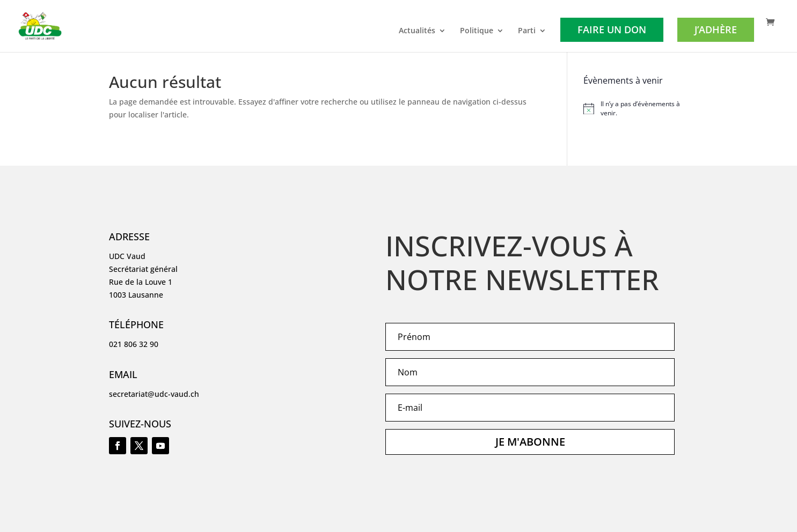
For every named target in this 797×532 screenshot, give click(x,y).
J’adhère (716, 29)
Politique (477, 31)
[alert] (636, 109)
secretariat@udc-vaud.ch (154, 394)
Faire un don (612, 29)
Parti (527, 31)
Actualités (417, 31)
